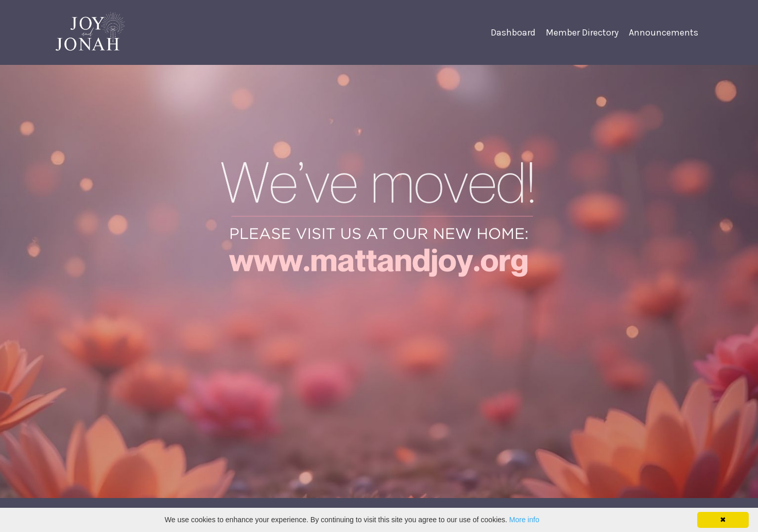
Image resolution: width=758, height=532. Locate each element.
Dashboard (513, 32)
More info (524, 520)
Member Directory (582, 32)
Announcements (664, 32)
